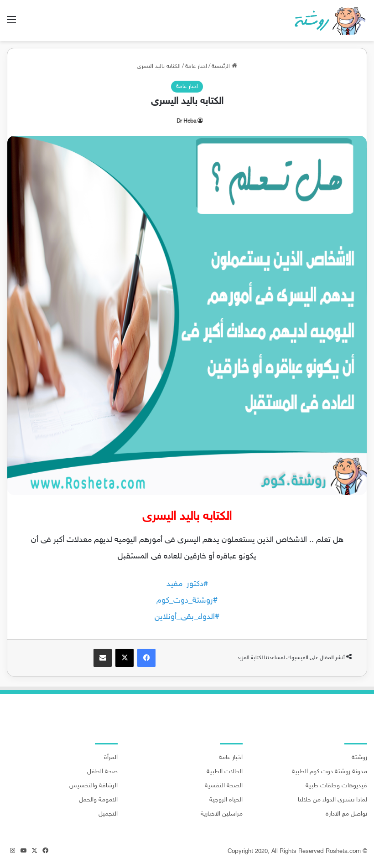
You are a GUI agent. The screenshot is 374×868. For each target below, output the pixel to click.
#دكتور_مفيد (187, 584)
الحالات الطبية (225, 772)
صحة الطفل (102, 772)
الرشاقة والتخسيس (93, 786)
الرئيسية (224, 67)
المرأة (111, 758)
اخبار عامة (196, 67)
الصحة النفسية (224, 786)
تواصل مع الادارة (346, 814)
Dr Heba (186, 121)
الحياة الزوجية (226, 800)
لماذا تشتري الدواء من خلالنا (332, 800)
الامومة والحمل (98, 800)
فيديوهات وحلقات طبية (336, 786)
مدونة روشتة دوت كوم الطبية (330, 772)
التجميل (108, 814)
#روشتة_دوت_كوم (187, 601)
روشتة (359, 758)
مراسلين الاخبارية (222, 814)
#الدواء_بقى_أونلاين (187, 617)
